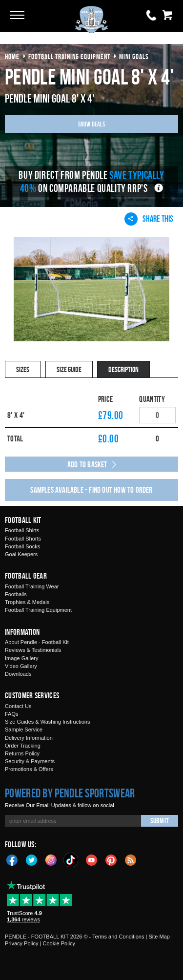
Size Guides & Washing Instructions (47, 722)
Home (12, 56)
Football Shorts (23, 539)
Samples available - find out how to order (91, 490)
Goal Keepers (21, 554)
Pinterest (111, 859)
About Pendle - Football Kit (37, 642)
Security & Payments (30, 761)
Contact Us (18, 706)
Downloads (18, 674)
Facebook (12, 859)
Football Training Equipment (38, 610)
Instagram (51, 859)
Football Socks (22, 546)
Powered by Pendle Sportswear (70, 793)
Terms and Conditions (118, 937)
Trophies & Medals (27, 602)
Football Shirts (22, 530)
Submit (160, 821)
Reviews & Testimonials (33, 650)
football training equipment (69, 56)
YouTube (92, 859)
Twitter (32, 859)
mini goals (134, 56)
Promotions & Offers (29, 769)
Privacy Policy (21, 943)
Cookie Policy (59, 943)
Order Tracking (23, 746)
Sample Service (24, 730)
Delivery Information (29, 738)
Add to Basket (87, 464)
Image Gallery (21, 658)
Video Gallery (21, 666)
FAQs (12, 714)
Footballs (16, 594)
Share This (149, 219)
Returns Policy (22, 753)
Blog (131, 859)
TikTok (71, 860)
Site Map (159, 937)
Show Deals (92, 124)
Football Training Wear (32, 586)
